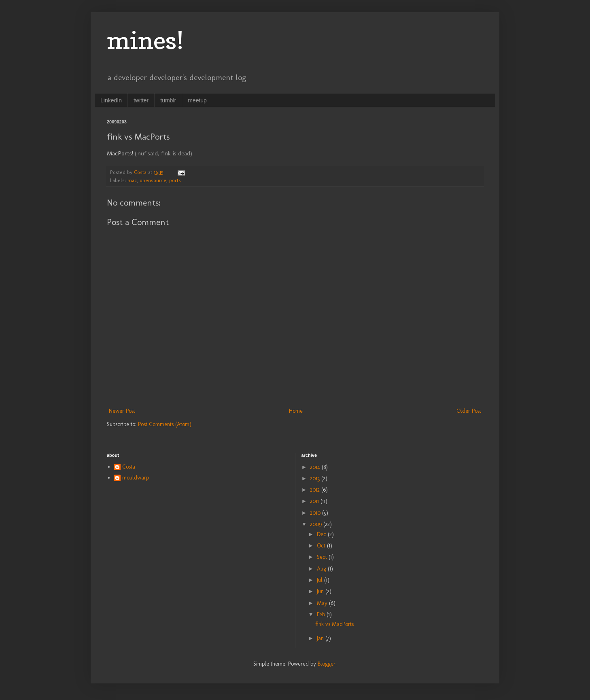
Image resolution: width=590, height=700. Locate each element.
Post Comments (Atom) (165, 424)
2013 (316, 478)
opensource (153, 180)
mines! (145, 40)
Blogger (327, 664)
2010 (316, 513)
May (323, 603)
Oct (322, 546)
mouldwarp (136, 478)
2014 (316, 467)
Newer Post (122, 411)
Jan (321, 638)
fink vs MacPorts (334, 624)
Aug (322, 569)
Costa (129, 467)
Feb (322, 614)
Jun (321, 591)
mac (132, 180)
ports (175, 180)
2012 (316, 490)
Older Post (469, 411)
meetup (197, 100)
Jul (320, 580)
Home (296, 411)
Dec (322, 534)
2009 (317, 524)
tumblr (168, 100)
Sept (323, 557)
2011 (315, 501)
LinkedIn (111, 100)
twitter (141, 100)
